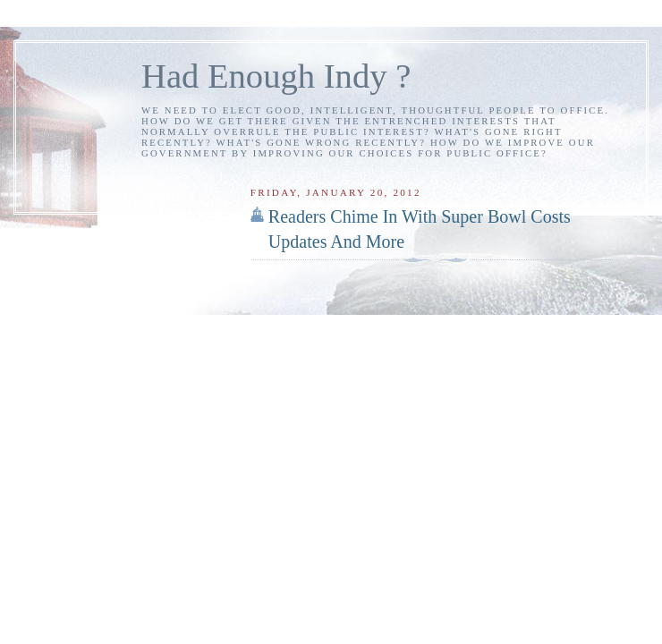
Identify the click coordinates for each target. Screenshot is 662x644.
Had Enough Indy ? (276, 76)
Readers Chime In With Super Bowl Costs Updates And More (420, 229)
